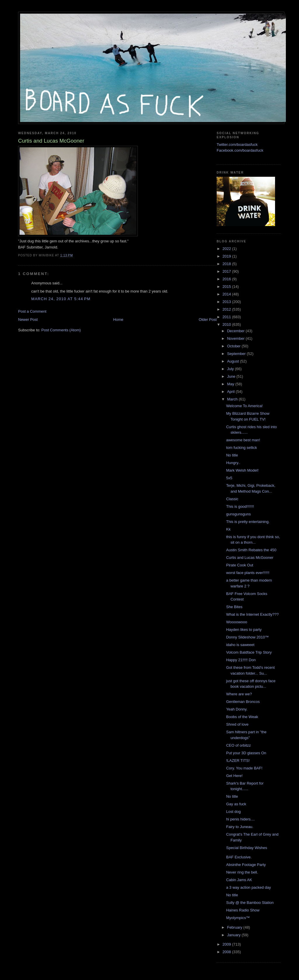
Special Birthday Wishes (246, 848)
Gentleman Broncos (243, 702)
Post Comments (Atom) (61, 330)
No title (232, 455)
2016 (227, 279)
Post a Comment (32, 311)
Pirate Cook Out (240, 565)
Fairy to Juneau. (240, 827)
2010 (227, 324)
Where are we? (239, 694)
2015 (227, 287)
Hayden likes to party (244, 630)
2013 (227, 302)
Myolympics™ (238, 918)
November (237, 338)
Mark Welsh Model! (242, 470)
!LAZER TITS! (238, 761)
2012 (227, 309)
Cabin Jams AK (239, 880)
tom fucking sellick (241, 448)
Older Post (208, 320)
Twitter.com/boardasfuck (237, 145)
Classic (232, 499)
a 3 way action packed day (248, 887)
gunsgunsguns (238, 514)
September (237, 354)
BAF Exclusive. (239, 857)
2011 (227, 317)
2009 (227, 944)
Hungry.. (233, 463)
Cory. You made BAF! (244, 768)
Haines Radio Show (243, 910)
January (234, 935)
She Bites (234, 607)
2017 (227, 271)
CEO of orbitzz (238, 745)
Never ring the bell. (242, 872)
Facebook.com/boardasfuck (240, 150)
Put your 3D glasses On (246, 753)
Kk (228, 529)
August (234, 361)
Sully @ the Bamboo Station (250, 903)
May (231, 384)
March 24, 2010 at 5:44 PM (61, 299)
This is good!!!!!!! (240, 506)
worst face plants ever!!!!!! (248, 573)
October (234, 346)
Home (118, 320)
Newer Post (28, 320)
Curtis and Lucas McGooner (250, 558)
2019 (227, 256)
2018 (227, 264)
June (232, 376)
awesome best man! (243, 440)
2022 (227, 249)
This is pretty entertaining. (248, 522)
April (232, 392)
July (231, 369)
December (237, 331)
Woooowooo (237, 622)
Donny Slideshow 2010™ (247, 637)
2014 (227, 294)
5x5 (229, 478)
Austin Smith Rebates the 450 (251, 550)
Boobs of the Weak (242, 717)
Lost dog (233, 812)
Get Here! (234, 776)
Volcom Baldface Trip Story (249, 652)
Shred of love (237, 724)
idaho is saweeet (240, 645)
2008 (227, 952)
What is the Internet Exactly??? (252, 614)
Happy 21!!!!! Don (241, 660)
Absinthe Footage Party (246, 865)
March (233, 399)
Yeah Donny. (237, 709)
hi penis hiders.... (240, 819)
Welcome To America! (244, 406)
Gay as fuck (236, 804)
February (235, 927)
